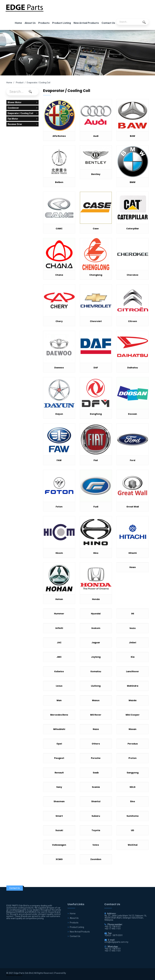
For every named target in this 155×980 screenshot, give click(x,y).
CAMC (59, 229)
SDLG (133, 787)
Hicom (59, 553)
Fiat (96, 460)
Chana (59, 275)
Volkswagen (59, 845)
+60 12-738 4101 (113, 949)
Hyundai (96, 614)
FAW (59, 460)
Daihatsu (133, 368)
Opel (59, 744)
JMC (59, 657)
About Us (30, 23)
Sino (133, 801)
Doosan (133, 414)
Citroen (133, 321)
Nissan (133, 729)
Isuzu (133, 628)
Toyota (96, 830)
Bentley (96, 174)
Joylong (96, 657)
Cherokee (133, 275)
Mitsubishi (59, 729)
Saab (96, 773)
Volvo (96, 845)
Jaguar (96, 643)
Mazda (133, 700)
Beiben (59, 182)
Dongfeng (96, 414)
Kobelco (59, 671)
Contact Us (108, 23)
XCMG (59, 859)
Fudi (96, 507)
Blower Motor (23, 102)
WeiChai (133, 845)
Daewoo (59, 368)
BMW (133, 182)
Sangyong (133, 773)
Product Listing (62, 23)
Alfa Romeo (59, 136)
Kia (133, 657)
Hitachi (133, 553)
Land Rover (133, 671)
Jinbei (133, 643)
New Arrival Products (86, 23)
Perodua (133, 744)
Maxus (96, 700)
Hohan (59, 599)
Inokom (96, 628)
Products (44, 23)
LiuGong (96, 686)
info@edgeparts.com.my (116, 942)
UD (133, 830)
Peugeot (59, 758)
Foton (59, 507)
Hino (96, 553)
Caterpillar (133, 229)
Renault (59, 773)
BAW (133, 136)
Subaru (96, 816)
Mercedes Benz (59, 715)
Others (96, 744)
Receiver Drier (23, 124)
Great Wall (133, 507)
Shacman (59, 801)
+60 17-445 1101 (113, 951)
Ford (133, 460)
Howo (133, 567)
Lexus (59, 686)
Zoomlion (96, 859)
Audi (96, 136)
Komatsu (96, 671)
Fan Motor (23, 119)
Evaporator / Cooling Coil (23, 113)
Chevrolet (96, 321)
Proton (133, 758)
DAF (96, 368)
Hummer (59, 614)
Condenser (23, 108)
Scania (96, 787)
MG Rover (96, 715)
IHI (133, 614)
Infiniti (59, 628)
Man (59, 700)
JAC (59, 643)
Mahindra (133, 686)
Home (18, 23)
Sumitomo (133, 816)
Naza (96, 729)
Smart (59, 816)
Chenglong (96, 275)
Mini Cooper (133, 715)
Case (96, 229)
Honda (96, 599)
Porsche (96, 758)
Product (20, 83)
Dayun (59, 414)
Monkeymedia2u (14, 975)
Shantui (96, 801)
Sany (59, 787)
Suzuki (59, 830)
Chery (59, 321)
